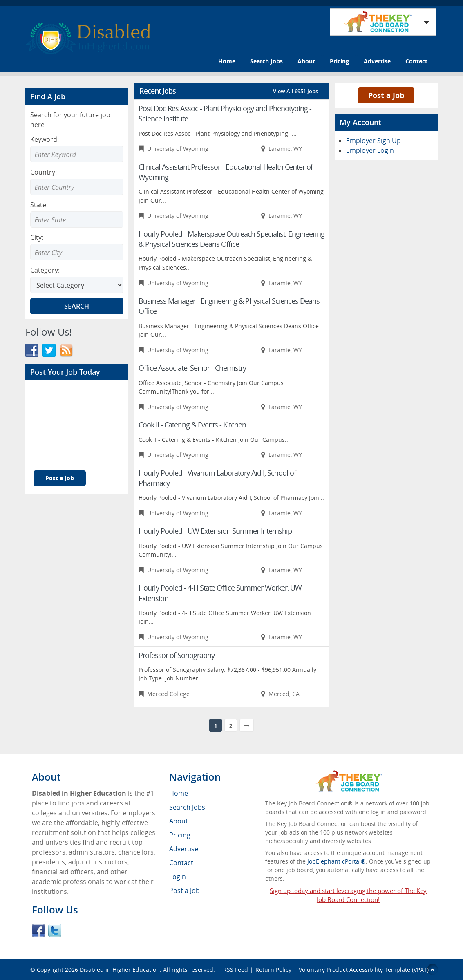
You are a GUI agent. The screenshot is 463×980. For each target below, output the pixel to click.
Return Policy (273, 970)
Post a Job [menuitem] (185, 891)
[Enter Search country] (77, 187)
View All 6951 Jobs (295, 91)
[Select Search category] (77, 285)
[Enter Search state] (77, 219)
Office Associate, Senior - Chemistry (192, 368)
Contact (416, 61)
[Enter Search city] (77, 252)
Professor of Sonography (177, 655)
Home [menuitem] (179, 793)
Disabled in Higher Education (120, 970)
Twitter (55, 931)
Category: (45, 270)
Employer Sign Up (374, 141)
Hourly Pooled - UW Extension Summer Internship (215, 531)
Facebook (38, 931)
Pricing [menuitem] (180, 835)
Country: (44, 172)
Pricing (339, 61)
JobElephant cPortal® (337, 861)
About (306, 61)
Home (227, 61)
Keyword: (45, 139)
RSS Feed (236, 970)
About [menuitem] (179, 821)
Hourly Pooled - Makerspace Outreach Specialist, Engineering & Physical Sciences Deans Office (231, 239)
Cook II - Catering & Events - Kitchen (192, 425)
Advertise (377, 61)
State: (39, 205)
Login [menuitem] (178, 877)
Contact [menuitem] (181, 863)
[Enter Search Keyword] (77, 154)
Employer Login (370, 150)
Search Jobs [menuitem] (187, 807)
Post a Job (60, 478)
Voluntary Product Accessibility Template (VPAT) (364, 970)
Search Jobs (266, 61)
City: (37, 237)
